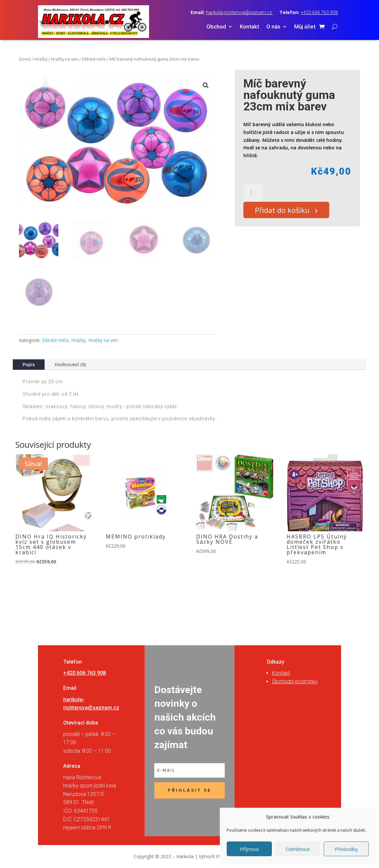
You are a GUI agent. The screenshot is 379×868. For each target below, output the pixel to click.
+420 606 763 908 (319, 12)
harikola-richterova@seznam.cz (239, 12)
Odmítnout (298, 849)
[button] (206, 85)
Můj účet (305, 27)
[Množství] (253, 193)
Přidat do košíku (285, 211)
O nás (273, 27)
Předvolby (346, 849)
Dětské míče (94, 59)
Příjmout (249, 849)
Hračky (41, 59)
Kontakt (249, 27)
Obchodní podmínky (295, 681)
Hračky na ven (65, 59)
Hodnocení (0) (70, 364)
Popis (29, 364)
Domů (25, 59)
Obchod (216, 27)
